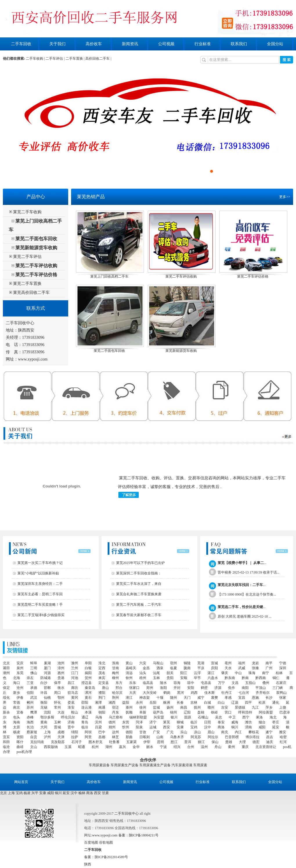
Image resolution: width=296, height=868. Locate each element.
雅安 (283, 732)
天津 (61, 737)
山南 (160, 737)
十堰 (160, 698)
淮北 (102, 663)
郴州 (30, 703)
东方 (119, 683)
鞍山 (75, 712)
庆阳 (214, 668)
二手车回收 (21, 44)
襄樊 (214, 698)
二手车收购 (35, 59)
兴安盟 (159, 717)
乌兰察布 (116, 717)
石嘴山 (203, 717)
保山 (215, 742)
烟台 (262, 722)
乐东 (133, 683)
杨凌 (17, 732)
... (242, 563)
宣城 (214, 663)
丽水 (150, 747)
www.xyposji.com (33, 359)
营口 (228, 712)
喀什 (20, 742)
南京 (17, 707)
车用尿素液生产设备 (155, 765)
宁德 (283, 663)
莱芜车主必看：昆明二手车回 (40, 594)
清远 (129, 673)
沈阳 (47, 712)
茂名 (102, 673)
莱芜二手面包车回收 (36, 239)
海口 (17, 683)
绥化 (6, 698)
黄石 (88, 698)
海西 (30, 722)
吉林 (194, 703)
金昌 (146, 668)
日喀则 (145, 737)
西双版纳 (51, 747)
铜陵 (187, 663)
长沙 (269, 698)
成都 (61, 732)
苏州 (30, 707)
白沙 (44, 683)
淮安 (71, 707)
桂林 (279, 673)
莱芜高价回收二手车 (31, 293)
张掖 (255, 668)
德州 (112, 722)
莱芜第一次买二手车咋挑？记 (40, 563)
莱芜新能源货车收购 (36, 248)
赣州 (211, 707)
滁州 (75, 663)
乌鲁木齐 (177, 737)
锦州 (174, 712)
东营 (126, 722)
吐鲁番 (114, 742)
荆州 (115, 698)
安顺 (184, 678)
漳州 (61, 668)
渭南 (248, 727)
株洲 (167, 703)
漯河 (88, 693)
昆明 (160, 742)
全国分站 (275, 44)
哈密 (283, 737)
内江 (238, 732)
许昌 (44, 693)
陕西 (88, 864)
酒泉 (160, 668)
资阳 (20, 737)
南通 (102, 707)
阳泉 (139, 727)
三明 (34, 668)
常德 (17, 703)
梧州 (143, 678)
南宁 (266, 673)
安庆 (20, 663)
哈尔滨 (117, 693)
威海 (235, 722)
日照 (207, 722)
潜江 (129, 698)
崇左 (30, 678)
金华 (136, 747)
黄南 (44, 722)
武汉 (34, 698)
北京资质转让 (266, 747)
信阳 (30, 693)
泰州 (129, 707)
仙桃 (47, 698)
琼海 (177, 683)
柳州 (115, 678)
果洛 (259, 717)
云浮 (197, 673)
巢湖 (47, 663)
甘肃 (105, 793)
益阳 (126, 703)
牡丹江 (227, 693)
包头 (17, 717)
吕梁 (98, 727)
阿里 (88, 737)
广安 (156, 732)
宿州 (174, 663)
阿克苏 (196, 737)
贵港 (61, 678)
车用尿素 (200, 765)
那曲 (129, 737)
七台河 (244, 693)
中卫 (232, 717)
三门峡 (278, 688)
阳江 (184, 673)
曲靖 (20, 747)
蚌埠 (34, 663)
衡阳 (44, 703)
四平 (248, 703)
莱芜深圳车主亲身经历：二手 (40, 584)
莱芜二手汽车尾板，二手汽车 (139, 605)
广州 (269, 668)
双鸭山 (281, 693)
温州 (204, 747)
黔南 (245, 678)
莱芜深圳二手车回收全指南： (139, 573)
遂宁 (269, 732)
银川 (174, 717)
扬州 (170, 707)
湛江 (211, 673)
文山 (34, 747)
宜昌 (242, 698)
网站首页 (21, 782)
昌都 (102, 737)
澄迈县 (86, 683)
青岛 (85, 722)
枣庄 (276, 722)
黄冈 (75, 698)
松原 (262, 703)
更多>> (285, 197)
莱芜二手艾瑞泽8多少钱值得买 (41, 615)
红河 (283, 742)
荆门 (102, 698)
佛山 (34, 673)
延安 (276, 727)
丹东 (115, 712)
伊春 (20, 698)
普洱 (188, 742)
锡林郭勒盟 (138, 717)
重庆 (245, 747)
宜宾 (6, 737)
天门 (187, 698)
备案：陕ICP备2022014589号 (106, 857)
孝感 (228, 698)
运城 (153, 727)
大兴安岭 (150, 693)
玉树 (57, 722)
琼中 (191, 683)
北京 (6, 663)
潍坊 (248, 722)
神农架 (145, 698)
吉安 (225, 707)
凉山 (197, 732)
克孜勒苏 (58, 742)
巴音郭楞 (232, 737)
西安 (167, 727)
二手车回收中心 (127, 814)
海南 (17, 722)
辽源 (235, 703)
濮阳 (102, 693)
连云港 (86, 707)
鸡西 (194, 693)
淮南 (115, 663)
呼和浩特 (245, 712)
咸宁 (201, 698)
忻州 (126, 727)
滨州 (98, 722)
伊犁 (147, 742)
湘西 (112, 703)
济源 (218, 688)
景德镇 (240, 707)
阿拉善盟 (266, 712)
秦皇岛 (90, 688)
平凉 (201, 668)
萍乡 (269, 707)
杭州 (95, 747)
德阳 (129, 732)
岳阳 (153, 703)
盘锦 (201, 712)
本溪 (88, 712)
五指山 (250, 683)
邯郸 (47, 688)
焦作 (232, 688)
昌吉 (270, 737)
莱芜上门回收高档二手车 (109, 276)
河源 (47, 673)
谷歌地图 (106, 842)
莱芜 (167, 722)
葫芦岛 (158, 712)
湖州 (109, 747)
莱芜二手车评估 (27, 257)
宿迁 (115, 707)
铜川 (235, 727)
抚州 (197, 707)
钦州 (129, 678)
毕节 (197, 678)
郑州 (150, 688)
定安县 (104, 683)
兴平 (35, 793)
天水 (228, 668)
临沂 (194, 722)
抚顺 (129, 712)
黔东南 (230, 678)
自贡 (34, 737)
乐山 (184, 732)
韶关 (170, 673)
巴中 (102, 732)
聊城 (180, 722)
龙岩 (255, 663)
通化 (276, 703)
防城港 (46, 678)
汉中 (207, 727)
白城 (207, 703)
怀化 (57, 703)
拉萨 (75, 737)
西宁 (246, 717)
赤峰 (30, 717)
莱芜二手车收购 (27, 212)
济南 (71, 722)
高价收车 (94, 44)
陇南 (187, 668)
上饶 (283, 707)
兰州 (75, 668)
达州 (115, 732)
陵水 (163, 683)
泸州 (47, 737)
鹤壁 (204, 688)
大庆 (133, 693)
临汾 (85, 727)
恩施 (255, 698)
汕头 (143, 673)
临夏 (174, 668)
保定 (6, 688)
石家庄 (281, 683)
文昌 (235, 683)
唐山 (105, 688)
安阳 (191, 688)
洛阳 (163, 688)
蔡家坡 (32, 732)
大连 (61, 712)
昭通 (82, 747)
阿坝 (88, 732)
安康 (180, 727)
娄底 (71, 703)
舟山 (218, 747)
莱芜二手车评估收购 (36, 266)
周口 (57, 693)
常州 (57, 707)
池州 (61, 663)
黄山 (129, 663)
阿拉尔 (213, 737)
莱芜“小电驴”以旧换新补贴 (38, 573)
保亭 (57, 683)
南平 (269, 663)
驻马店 (73, 693)
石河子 (77, 742)
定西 (102, 668)
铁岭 (214, 712)
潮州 (6, 673)
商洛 (221, 727)
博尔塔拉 (252, 737)
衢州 (232, 747)
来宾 (102, 678)
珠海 (252, 673)
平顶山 (261, 688)
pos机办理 (24, 752)
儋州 (266, 683)
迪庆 (270, 742)
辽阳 (187, 712)
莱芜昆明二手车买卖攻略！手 (40, 605)
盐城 (156, 707)
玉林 (156, 678)
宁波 (163, 747)
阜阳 (88, 663)
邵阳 (85, 703)
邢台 (119, 688)
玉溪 (68, 747)
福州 (242, 663)
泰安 (221, 722)
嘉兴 (122, 747)
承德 (34, 688)
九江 (255, 707)
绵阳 (75, 732)
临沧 (6, 747)
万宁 (221, 683)
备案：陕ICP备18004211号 (138, 835)
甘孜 (143, 732)
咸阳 (262, 727)
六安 (143, 663)
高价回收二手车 (98, 59)
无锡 (44, 707)
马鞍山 (158, 663)
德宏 (256, 742)
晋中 (71, 727)
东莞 (20, 673)
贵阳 (170, 678)
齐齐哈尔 (263, 693)
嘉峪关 (131, 668)
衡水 (61, 688)
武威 (242, 668)
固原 (188, 717)
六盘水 (213, 678)
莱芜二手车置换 (27, 284)
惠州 (61, 673)
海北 (273, 717)
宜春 (20, 712)
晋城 (57, 727)
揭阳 (88, 673)
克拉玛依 (37, 742)
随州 (174, 698)
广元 (170, 732)
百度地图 (91, 842)
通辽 (85, 717)
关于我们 (57, 44)
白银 (88, 668)
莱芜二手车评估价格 (36, 275)
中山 (238, 673)
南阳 (245, 688)
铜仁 (276, 678)
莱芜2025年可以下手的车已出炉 (140, 563)
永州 (139, 703)
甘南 (115, 668)
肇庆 (225, 673)
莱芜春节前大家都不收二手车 (139, 615)
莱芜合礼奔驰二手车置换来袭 (139, 594)
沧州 (20, 688)
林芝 (115, 737)
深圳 (283, 668)
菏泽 (139, 722)
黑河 (181, 693)
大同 (44, 727)
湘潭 (98, 703)
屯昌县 (206, 683)
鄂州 (61, 698)
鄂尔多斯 (47, 717)
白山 (221, 703)
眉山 (211, 732)
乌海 (99, 717)
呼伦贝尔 (68, 717)
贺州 (88, 678)
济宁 (153, 722)
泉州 (20, 668)
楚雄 (229, 742)
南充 (225, 732)
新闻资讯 (130, 44)
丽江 (201, 742)
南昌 (184, 707)
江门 (75, 673)
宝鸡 (194, 727)
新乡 (17, 693)
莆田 (6, 668)
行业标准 (203, 44)
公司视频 (166, 44)
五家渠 (131, 742)
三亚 (30, 683)
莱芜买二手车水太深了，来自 (139, 584)
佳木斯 (210, 693)
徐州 (143, 707)
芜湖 (201, 663)
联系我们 (239, 44)
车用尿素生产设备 (124, 765)
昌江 (71, 683)
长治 (30, 727)
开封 (177, 688)
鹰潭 (34, 712)
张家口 (134, 688)
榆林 (82, 793)
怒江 (174, 742)
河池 (75, 678)
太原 (17, 727)
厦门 (47, 668)
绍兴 (177, 747)
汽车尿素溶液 (182, 765)
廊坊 (75, 688)
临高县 (148, 683)
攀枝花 (254, 732)
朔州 (112, 727)
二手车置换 (74, 59)
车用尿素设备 (99, 765)
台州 (191, 747)
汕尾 (156, 673)
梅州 (115, 673)
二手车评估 (54, 59)
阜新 (143, 712)
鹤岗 (167, 693)
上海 (47, 732)
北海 (17, 678)
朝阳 (102, 712)
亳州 (228, 663)
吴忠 (219, 717)
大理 (242, 742)
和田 (6, 742)
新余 (6, 712)
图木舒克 (95, 742)
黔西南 (261, 678)
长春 (180, 703)
